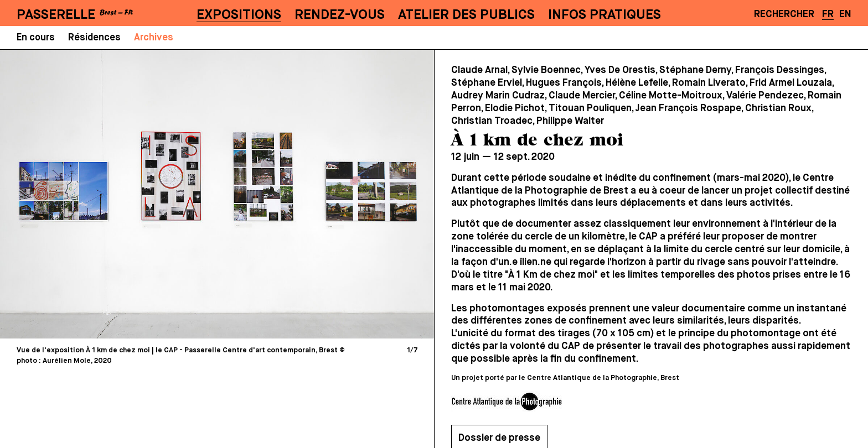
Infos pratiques (604, 15)
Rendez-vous (340, 15)
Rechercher (784, 14)
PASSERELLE (56, 15)
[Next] (320, 194)
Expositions (239, 15)
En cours (36, 38)
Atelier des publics (466, 15)
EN (845, 14)
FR (828, 14)
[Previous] (114, 194)
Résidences (94, 38)
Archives (154, 38)
